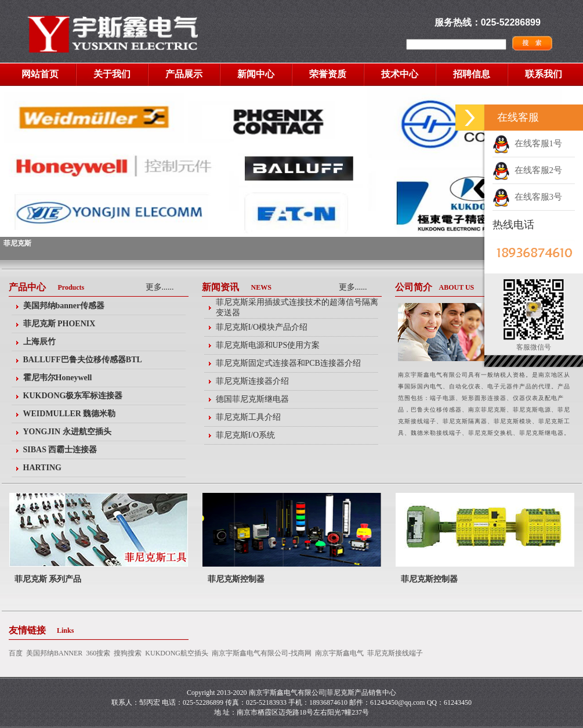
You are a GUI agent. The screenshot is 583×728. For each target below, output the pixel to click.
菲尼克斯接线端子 (395, 653)
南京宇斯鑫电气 (339, 653)
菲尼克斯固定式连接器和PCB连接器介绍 (288, 363)
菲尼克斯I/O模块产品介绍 (262, 327)
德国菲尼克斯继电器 (252, 399)
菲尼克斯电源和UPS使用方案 (268, 345)
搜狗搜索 (128, 653)
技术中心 (400, 74)
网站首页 (40, 74)
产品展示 (184, 74)
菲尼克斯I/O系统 (246, 435)
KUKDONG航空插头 (177, 653)
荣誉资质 (328, 74)
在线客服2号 (527, 170)
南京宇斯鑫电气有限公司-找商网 (262, 653)
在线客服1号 (527, 143)
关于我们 (112, 74)
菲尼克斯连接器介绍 (252, 381)
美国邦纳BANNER (54, 653)
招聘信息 (472, 74)
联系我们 (544, 74)
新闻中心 (256, 74)
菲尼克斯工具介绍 (248, 417)
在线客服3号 (527, 197)
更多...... (160, 287)
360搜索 (98, 653)
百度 (16, 653)
